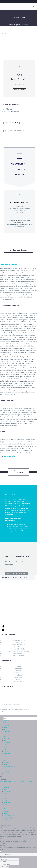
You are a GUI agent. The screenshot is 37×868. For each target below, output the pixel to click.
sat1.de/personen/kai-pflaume (17, 524)
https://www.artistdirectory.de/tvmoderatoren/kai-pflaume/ (16, 781)
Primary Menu (34, 7)
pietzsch (6, 33)
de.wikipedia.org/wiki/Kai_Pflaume (19, 527)
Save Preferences (6, 854)
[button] (17, 573)
